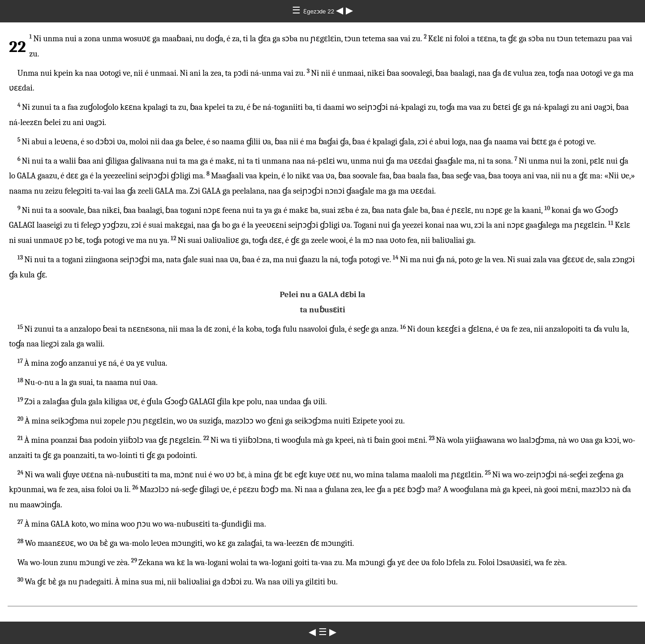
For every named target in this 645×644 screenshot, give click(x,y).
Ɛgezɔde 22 (320, 11)
